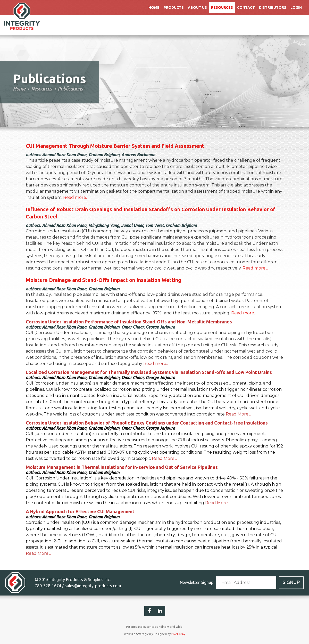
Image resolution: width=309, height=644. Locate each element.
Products (174, 7)
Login (296, 7)
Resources (222, 7)
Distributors (273, 7)
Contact (246, 7)
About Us (197, 7)
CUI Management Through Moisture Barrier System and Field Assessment (115, 146)
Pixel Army (178, 634)
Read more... (76, 197)
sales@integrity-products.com (93, 586)
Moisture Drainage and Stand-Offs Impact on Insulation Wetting (103, 280)
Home (154, 7)
